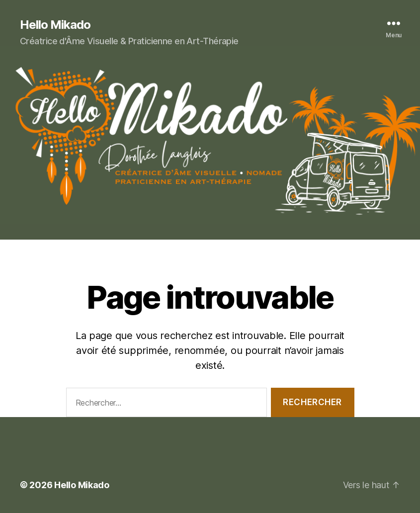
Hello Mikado (55, 25)
